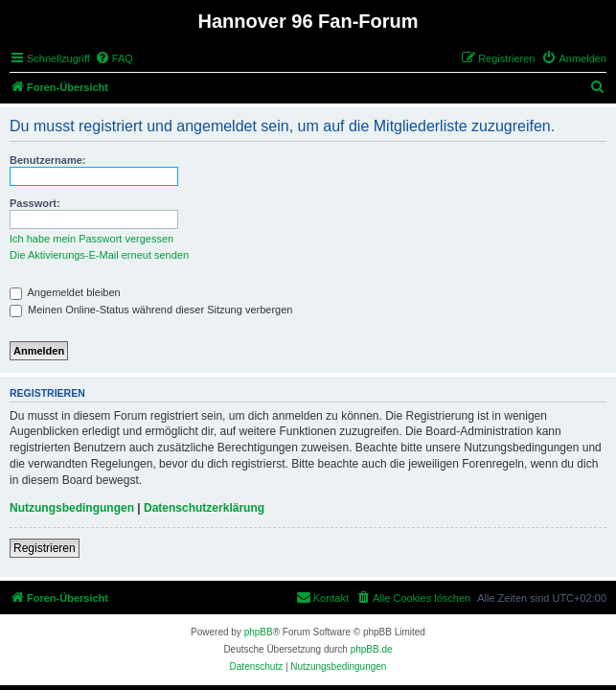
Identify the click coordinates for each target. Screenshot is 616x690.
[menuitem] (114, 58)
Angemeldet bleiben (65, 292)
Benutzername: (47, 160)
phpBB (259, 632)
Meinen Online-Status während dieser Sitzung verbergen (151, 310)
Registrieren (45, 548)
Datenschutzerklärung (204, 508)
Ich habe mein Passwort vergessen (91, 239)
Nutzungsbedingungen (72, 508)
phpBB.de (372, 649)
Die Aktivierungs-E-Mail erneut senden (99, 255)
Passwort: (35, 203)
